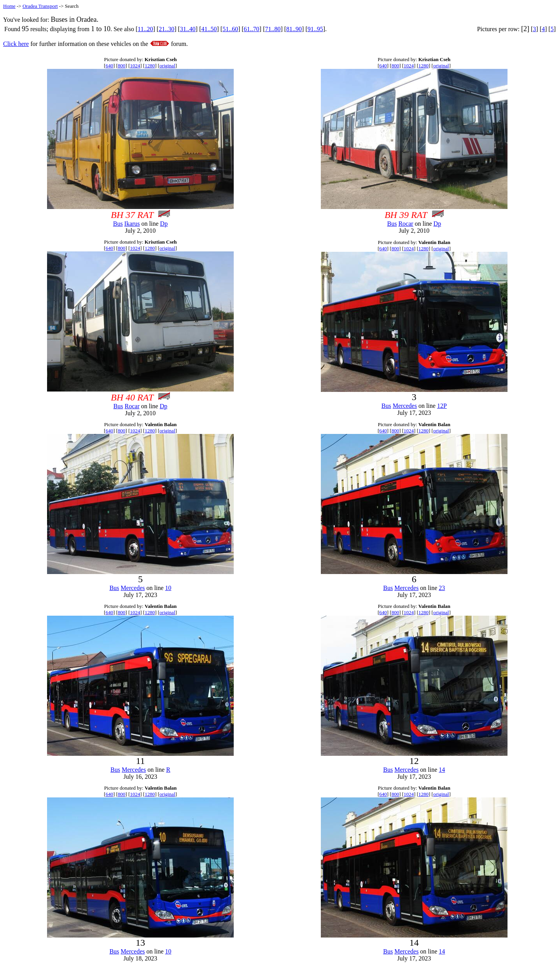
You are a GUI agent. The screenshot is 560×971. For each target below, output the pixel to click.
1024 (135, 66)
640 (109, 66)
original (167, 66)
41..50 (209, 29)
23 (442, 588)
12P (442, 406)
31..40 (188, 29)
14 (442, 770)
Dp (164, 224)
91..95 (315, 29)
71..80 (273, 29)
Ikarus (132, 224)
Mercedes (405, 406)
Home (9, 6)
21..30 (166, 29)
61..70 (252, 29)
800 (122, 66)
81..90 (294, 29)
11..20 (145, 29)
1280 (150, 66)
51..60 (230, 29)
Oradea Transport (40, 6)
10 (168, 588)
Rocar (406, 224)
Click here (16, 44)
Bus (118, 224)
